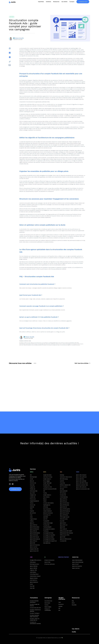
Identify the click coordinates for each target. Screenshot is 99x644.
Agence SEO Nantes (64, 515)
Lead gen (60, 606)
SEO (61, 472)
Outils (74, 632)
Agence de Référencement (66, 539)
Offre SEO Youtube (64, 519)
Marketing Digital (33, 477)
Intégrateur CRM (33, 570)
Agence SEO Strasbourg (65, 511)
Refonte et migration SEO (65, 485)
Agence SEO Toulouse (64, 513)
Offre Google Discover (65, 517)
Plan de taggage (47, 481)
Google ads (32, 487)
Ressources (76, 598)
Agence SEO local (64, 525)
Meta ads (32, 481)
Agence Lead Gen (34, 547)
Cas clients (64, 4)
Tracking (45, 493)
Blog (73, 601)
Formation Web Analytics (48, 503)
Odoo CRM (32, 588)
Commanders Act (47, 515)
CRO (44, 491)
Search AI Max (47, 562)
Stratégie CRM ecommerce (36, 560)
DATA (45, 472)
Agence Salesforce (34, 582)
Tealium (45, 501)
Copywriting (62, 483)
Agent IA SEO (63, 537)
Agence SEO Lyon (63, 501)
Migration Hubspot (34, 578)
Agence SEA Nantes (34, 535)
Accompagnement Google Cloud (50, 541)
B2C (59, 610)
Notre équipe (47, 603)
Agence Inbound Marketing (78, 562)
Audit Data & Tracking (48, 477)
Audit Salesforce (34, 580)
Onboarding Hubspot (34, 574)
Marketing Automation (35, 564)
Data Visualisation (47, 509)
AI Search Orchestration (49, 560)
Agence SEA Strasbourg (35, 539)
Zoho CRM (32, 586)
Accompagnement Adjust (48, 537)
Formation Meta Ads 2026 (35, 608)
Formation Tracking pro (35, 613)
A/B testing (46, 507)
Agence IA (32, 523)
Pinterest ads (33, 499)
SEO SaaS (62, 489)
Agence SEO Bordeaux (65, 503)
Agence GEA (33, 543)
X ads (31, 515)
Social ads (32, 485)
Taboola (32, 503)
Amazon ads (33, 505)
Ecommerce (61, 604)
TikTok (31, 509)
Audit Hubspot (33, 572)
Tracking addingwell (47, 527)
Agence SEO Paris (64, 499)
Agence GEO (62, 527)
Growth (32, 479)
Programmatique (33, 519)
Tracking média (46, 525)
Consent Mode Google (48, 523)
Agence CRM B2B (34, 568)
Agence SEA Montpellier (35, 533)
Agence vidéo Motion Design (82, 483)
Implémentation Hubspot (35, 576)
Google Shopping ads (34, 501)
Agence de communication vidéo (83, 489)
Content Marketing (64, 497)
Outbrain (32, 521)
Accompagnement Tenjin (48, 533)
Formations (34, 598)
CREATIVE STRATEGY (64, 557)
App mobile (32, 493)
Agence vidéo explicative (81, 487)
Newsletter (74, 605)
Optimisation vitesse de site (66, 477)
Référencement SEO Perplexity (66, 533)
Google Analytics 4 (47, 479)
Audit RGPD (46, 517)
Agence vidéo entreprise (81, 475)
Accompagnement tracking (49, 539)
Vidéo (78, 472)
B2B (59, 608)
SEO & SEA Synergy (64, 479)
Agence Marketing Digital (77, 560)
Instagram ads (33, 495)
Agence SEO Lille (63, 507)
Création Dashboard (47, 511)
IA (45, 557)
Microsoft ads (33, 513)
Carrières (47, 605)
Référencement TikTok (65, 535)
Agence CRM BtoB (34, 566)
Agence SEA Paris (34, 525)
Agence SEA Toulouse (35, 537)
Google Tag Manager (47, 483)
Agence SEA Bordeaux (35, 527)
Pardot (31, 584)
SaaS (60, 602)
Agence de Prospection (35, 545)
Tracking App (46, 531)
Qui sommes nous (48, 601)
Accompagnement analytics (49, 529)
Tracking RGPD (46, 521)
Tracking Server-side (48, 487)
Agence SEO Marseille (64, 505)
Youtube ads (33, 489)
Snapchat (32, 511)
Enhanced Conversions (48, 513)
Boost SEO (62, 521)
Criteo (31, 517)
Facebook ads (33, 483)
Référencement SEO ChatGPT (66, 531)
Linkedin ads (33, 497)
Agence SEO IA (63, 523)
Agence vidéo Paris (80, 479)
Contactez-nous (83, 4)
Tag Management (47, 505)
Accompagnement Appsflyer (49, 535)
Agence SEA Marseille (35, 529)
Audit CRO (45, 519)
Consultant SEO (63, 541)
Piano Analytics (46, 497)
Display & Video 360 (34, 549)
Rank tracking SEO (64, 491)
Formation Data (46, 485)
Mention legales (48, 607)
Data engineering (47, 543)
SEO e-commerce (64, 487)
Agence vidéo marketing (81, 481)
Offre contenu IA (63, 529)
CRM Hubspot (33, 562)
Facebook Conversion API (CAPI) (50, 489)
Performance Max (34, 491)
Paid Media (12, 17)
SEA (31, 475)
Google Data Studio (47, 475)
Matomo (45, 499)
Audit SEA (32, 507)
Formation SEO (63, 495)
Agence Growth (75, 564)
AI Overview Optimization (50, 564)
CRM (31, 557)
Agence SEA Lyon (34, 541)
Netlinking (62, 475)
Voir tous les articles (82, 363)
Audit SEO (62, 481)
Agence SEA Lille (34, 531)
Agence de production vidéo (82, 485)
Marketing (75, 557)
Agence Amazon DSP (34, 551)
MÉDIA (32, 472)
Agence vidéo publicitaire (81, 477)
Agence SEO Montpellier (65, 509)
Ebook (73, 603)
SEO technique (63, 493)
